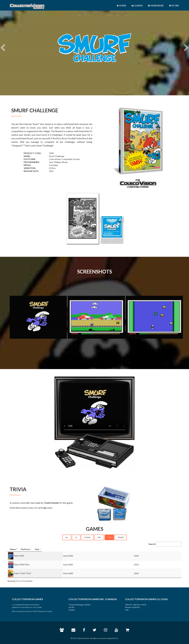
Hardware (156, 6)
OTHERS (121, 537)
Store (174, 6)
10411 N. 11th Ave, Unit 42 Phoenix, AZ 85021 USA (136, 607)
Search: (165, 544)
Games (137, 6)
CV (76, 537)
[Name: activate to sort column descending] (46, 549)
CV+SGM (87, 537)
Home (121, 6)
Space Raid (19, 556)
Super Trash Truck (22, 573)
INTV (99, 537)
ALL (67, 537)
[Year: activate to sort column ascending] (162, 549)
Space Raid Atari (22, 564)
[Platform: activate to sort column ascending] (113, 549)
